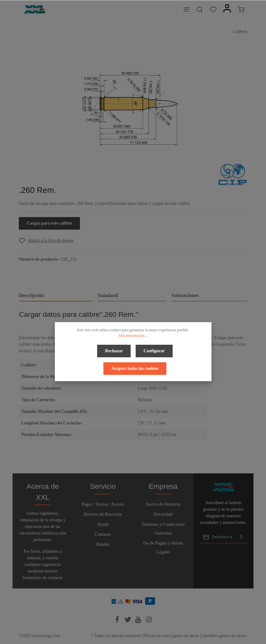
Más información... (133, 336)
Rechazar (114, 351)
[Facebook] (118, 622)
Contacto (103, 534)
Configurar (154, 351)
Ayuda (103, 524)
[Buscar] (200, 9)
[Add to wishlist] (46, 240)
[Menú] (186, 9)
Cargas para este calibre (49, 223)
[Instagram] (149, 622)
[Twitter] (128, 622)
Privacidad (163, 514)
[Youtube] (139, 622)
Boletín (103, 544)
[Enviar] (241, 537)
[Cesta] (241, 9)
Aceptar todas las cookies (135, 368)
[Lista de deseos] (213, 9)
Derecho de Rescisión (103, 514)
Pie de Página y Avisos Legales (163, 548)
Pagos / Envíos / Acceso (103, 504)
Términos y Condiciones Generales (163, 529)
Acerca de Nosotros (163, 504)
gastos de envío (185, 636)
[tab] (56, 296)
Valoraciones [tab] (185, 295)
